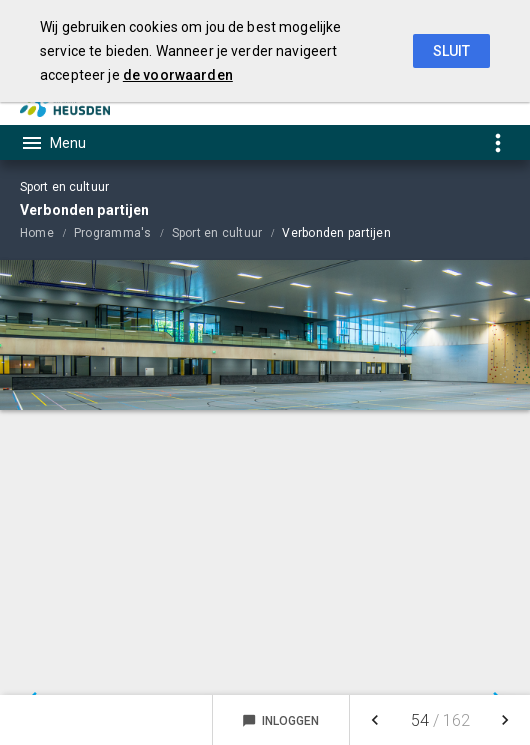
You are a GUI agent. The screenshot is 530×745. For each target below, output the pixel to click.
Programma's (113, 233)
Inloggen (280, 721)
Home (37, 233)
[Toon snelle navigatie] (497, 142)
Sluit (451, 51)
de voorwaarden (178, 75)
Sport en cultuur (217, 233)
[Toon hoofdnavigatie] (53, 143)
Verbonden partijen (336, 233)
